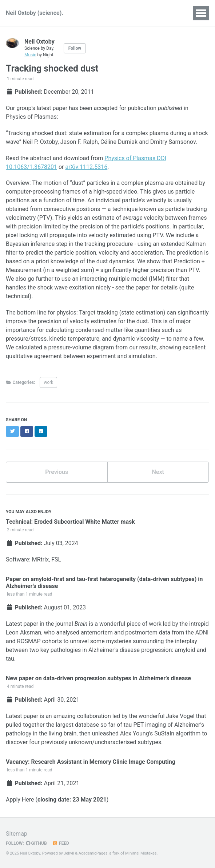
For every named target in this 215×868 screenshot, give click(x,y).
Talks (137, 13)
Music (30, 55)
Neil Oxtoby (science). (35, 13)
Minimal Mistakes (141, 853)
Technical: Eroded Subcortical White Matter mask (70, 522)
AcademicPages (93, 853)
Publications (103, 13)
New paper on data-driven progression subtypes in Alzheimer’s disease (98, 678)
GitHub (36, 843)
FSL (56, 559)
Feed (61, 843)
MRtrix (40, 559)
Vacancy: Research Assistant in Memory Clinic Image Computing (91, 762)
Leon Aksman (23, 632)
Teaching (168, 13)
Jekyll (69, 853)
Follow (75, 48)
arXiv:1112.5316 (86, 167)
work (48, 382)
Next (158, 472)
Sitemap (17, 834)
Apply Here (20, 800)
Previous (57, 472)
